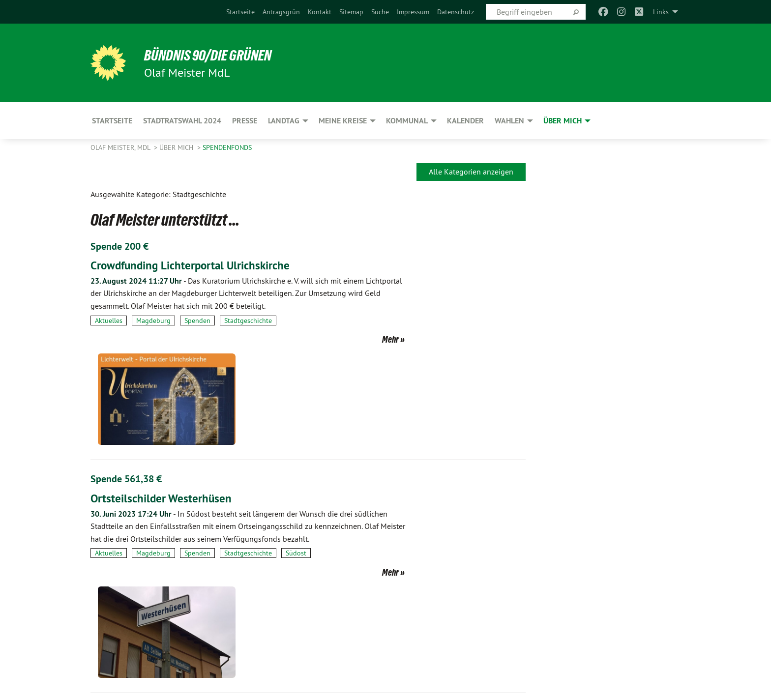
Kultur (146, 612)
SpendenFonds (227, 147)
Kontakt (320, 12)
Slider (178, 612)
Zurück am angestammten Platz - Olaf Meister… (208, 545)
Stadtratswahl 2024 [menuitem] (182, 121)
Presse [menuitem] (245, 121)
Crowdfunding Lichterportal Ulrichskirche (193, 265)
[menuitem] (240, 12)
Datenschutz (456, 12)
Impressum (413, 12)
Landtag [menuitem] (284, 121)
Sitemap (351, 12)
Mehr (364, 339)
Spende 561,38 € (126, 379)
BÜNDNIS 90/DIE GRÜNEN (212, 55)
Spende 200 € (119, 246)
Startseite (240, 12)
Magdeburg (153, 320)
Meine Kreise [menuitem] (343, 121)
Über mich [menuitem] (563, 121)
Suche (380, 12)
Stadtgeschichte (248, 320)
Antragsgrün (281, 12)
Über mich (177, 147)
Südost (296, 466)
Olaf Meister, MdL (121, 147)
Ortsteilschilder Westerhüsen (162, 398)
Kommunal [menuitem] (407, 121)
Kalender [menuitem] (465, 121)
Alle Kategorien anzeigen (471, 172)
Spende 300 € (119, 526)
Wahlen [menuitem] (509, 121)
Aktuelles (109, 320)
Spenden (197, 320)
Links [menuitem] (661, 12)
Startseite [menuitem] (112, 121)
